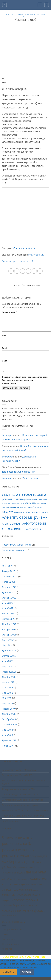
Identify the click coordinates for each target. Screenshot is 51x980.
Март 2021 (7, 649)
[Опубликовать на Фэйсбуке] (17, 271)
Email (5, 351)
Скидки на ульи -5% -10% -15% (18, 778)
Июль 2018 (7, 733)
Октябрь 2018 (9, 723)
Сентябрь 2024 (10, 580)
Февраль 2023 (9, 590)
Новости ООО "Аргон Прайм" (18, 14)
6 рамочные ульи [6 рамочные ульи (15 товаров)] (16, 840)
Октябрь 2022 (9, 601)
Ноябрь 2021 (8, 633)
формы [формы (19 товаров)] (40, 914)
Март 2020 (8, 670)
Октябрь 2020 (9, 659)
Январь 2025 (8, 575)
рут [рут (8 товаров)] (24, 914)
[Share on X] (23, 271)
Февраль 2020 (9, 675)
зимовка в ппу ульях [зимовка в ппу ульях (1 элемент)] (18, 506)
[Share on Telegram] (40, 271)
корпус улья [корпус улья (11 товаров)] (11, 887)
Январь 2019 (8, 712)
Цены (5, 938)
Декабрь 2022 (9, 596)
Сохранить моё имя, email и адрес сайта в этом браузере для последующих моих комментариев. (25, 383)
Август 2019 (8, 686)
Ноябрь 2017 (8, 749)
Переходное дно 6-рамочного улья (20, 798)
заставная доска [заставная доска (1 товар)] (24, 883)
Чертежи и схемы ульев (34, 15)
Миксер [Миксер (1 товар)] (11, 871)
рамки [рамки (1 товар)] (25, 909)
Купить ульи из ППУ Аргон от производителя (25, 814)
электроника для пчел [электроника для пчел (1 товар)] (10, 919)
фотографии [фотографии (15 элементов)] (36, 526)
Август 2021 (8, 643)
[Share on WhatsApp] (11, 271)
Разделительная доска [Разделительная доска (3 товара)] (14, 876)
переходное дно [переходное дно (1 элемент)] (19, 516)
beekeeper (7, 438)
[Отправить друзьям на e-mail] (28, 271)
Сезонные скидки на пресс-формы (20, 808)
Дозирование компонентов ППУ (19, 462)
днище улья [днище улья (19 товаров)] (36, 875)
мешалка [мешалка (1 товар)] (35, 893)
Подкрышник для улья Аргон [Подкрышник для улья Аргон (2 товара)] (27, 870)
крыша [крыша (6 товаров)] (25, 888)
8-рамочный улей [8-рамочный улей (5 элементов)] (32, 498)
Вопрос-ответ (9, 942)
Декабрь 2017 (9, 744)
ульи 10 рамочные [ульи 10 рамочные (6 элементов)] (13, 527)
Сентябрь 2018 (10, 728)
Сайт (4, 364)
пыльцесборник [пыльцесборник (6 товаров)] (12, 908)
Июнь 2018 (7, 738)
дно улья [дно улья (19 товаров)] (10, 882)
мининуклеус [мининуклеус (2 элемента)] (8, 511)
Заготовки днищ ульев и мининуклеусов (23, 803)
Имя (4, 339)
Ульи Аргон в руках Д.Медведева (19, 773)
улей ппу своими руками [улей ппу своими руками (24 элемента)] (25, 520)
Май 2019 (7, 701)
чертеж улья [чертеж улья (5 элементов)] (33, 532)
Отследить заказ (11, 947)
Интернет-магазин (12, 933)
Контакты (7, 952)
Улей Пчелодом (30, 481)
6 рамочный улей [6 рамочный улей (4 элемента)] (12, 498)
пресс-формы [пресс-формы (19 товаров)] (26, 903)
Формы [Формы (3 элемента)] (39, 503)
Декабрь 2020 (9, 654)
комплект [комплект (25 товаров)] (39, 882)
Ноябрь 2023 (9, 585)
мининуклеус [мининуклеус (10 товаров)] (12, 898)
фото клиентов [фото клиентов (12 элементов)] (14, 532)
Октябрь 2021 (9, 638)
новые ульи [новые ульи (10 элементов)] (23, 510)
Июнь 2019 (7, 696)
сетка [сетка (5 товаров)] (30, 914)
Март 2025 (7, 569)
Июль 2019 (7, 691)
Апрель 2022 (9, 617)
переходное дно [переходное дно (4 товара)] (31, 898)
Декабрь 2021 (9, 627)
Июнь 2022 (8, 612)
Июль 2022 (8, 606)
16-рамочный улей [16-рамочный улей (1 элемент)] (28, 503)
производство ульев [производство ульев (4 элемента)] (37, 515)
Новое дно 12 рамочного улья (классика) (23, 819)
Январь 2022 (8, 622)
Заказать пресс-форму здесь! (17, 261)
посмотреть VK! (36, 255)
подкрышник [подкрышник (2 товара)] (8, 904)
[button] (4, 5)
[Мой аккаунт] (40, 5)
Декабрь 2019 (9, 680)
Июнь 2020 (8, 664)
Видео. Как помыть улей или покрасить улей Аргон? (24, 441)
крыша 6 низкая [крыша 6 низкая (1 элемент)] (41, 506)
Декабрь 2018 (9, 717)
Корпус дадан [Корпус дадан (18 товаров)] (21, 865)
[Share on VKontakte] (34, 271)
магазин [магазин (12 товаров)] (25, 893)
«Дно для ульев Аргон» (25, 248)
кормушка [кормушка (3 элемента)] (30, 506)
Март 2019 (7, 707)
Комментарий (9, 312)
